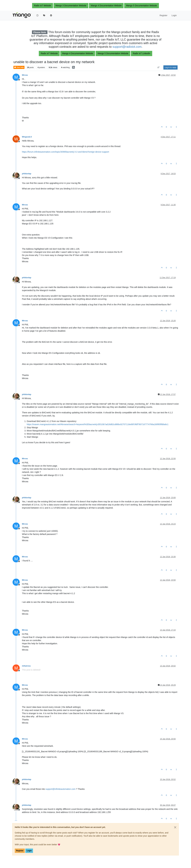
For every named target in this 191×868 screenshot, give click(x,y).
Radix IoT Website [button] (43, 6)
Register (20, 851)
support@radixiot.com (127, 47)
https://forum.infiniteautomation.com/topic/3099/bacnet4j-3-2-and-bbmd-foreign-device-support (66, 152)
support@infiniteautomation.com (61, 789)
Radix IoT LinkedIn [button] (141, 53)
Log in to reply (170, 67)
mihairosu (26, 666)
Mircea (25, 75)
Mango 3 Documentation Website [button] (71, 6)
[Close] (175, 827)
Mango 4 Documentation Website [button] (106, 6)
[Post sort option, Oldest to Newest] (159, 67)
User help (19, 67)
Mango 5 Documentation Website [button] (142, 6)
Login (29, 851)
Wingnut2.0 (27, 137)
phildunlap (27, 174)
